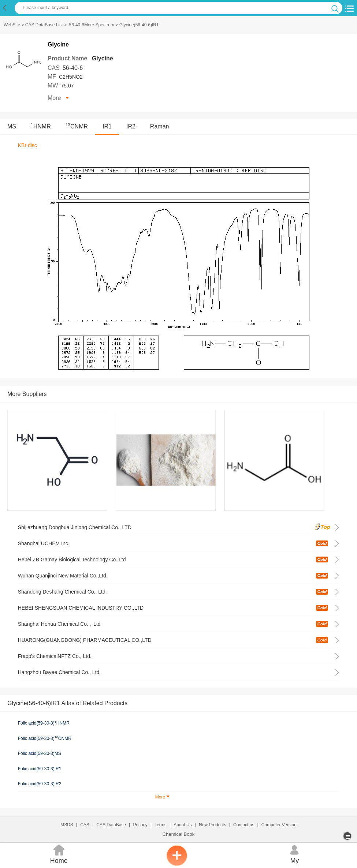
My (295, 854)
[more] (348, 836)
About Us (183, 825)
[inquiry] (177, 864)
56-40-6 (73, 68)
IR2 (131, 126)
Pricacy (140, 825)
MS (12, 126)
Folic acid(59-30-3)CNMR (45, 738)
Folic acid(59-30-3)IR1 (40, 769)
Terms (161, 825)
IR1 (107, 126)
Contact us (244, 825)
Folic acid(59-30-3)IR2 (40, 784)
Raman (160, 126)
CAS (85, 825)
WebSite (12, 25)
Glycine (103, 58)
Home (59, 854)
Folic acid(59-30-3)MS (40, 753)
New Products (213, 825)
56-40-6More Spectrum (92, 25)
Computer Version (279, 825)
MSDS (67, 825)
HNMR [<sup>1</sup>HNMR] (41, 126)
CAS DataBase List (44, 25)
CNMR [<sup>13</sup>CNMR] (77, 126)
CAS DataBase (111, 825)
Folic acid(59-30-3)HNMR (44, 723)
